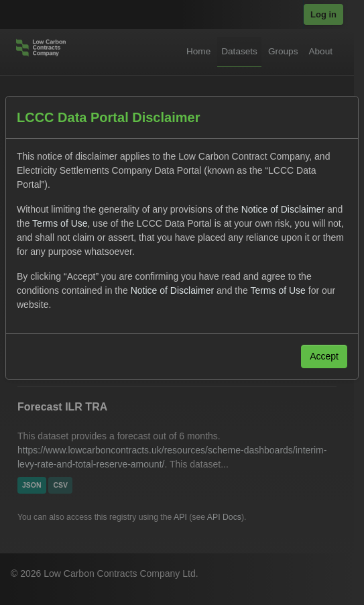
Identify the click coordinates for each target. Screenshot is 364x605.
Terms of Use (60, 223)
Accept (324, 356)
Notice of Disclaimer (283, 209)
